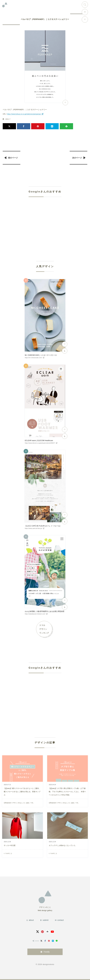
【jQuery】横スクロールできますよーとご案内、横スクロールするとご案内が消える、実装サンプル (22, 792)
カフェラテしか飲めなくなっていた (62, 845)
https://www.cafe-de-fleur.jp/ (33, 528)
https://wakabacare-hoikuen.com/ (35, 614)
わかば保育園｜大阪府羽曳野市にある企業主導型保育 (45, 611)
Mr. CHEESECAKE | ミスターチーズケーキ (41, 355)
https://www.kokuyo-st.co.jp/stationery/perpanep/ (24, 114)
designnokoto (48, 964)
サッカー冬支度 (10, 845)
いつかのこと (8, 853)
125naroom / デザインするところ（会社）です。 (19, 803)
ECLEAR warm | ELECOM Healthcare (39, 441)
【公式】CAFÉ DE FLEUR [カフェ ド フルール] (42, 526)
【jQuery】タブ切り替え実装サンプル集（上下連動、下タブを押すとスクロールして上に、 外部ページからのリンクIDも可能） (67, 792)
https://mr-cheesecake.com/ (33, 358)
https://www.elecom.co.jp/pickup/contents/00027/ (40, 443)
